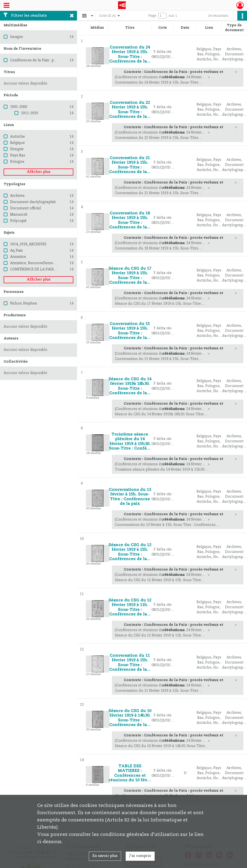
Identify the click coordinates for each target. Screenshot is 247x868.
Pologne (17, 162)
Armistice (18, 257)
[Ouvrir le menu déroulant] (7, 6)
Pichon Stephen (24, 303)
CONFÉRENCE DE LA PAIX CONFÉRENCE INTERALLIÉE (56, 269)
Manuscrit (19, 215)
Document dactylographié (33, 202)
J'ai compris (140, 856)
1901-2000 (19, 107)
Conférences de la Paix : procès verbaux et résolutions (56, 60)
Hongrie (17, 149)
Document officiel (26, 208)
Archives (17, 196)
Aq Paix (16, 251)
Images (17, 37)
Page (152, 16)
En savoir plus (105, 856)
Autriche (17, 137)
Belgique (17, 143)
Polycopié (18, 221)
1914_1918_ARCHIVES (28, 244)
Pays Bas (18, 155)
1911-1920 (29, 113)
